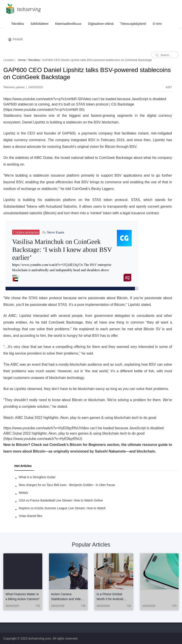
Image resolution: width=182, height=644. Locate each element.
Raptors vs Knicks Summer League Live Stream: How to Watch (62, 508)
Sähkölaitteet (40, 24)
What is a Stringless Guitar (37, 477)
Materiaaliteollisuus (68, 24)
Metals (23, 493)
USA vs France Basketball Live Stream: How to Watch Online (61, 500)
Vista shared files (31, 516)
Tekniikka (17, 24)
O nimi (157, 24)
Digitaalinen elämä (101, 24)
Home (22, 60)
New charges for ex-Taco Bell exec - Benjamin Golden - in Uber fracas (67, 485)
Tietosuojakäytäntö (133, 24)
